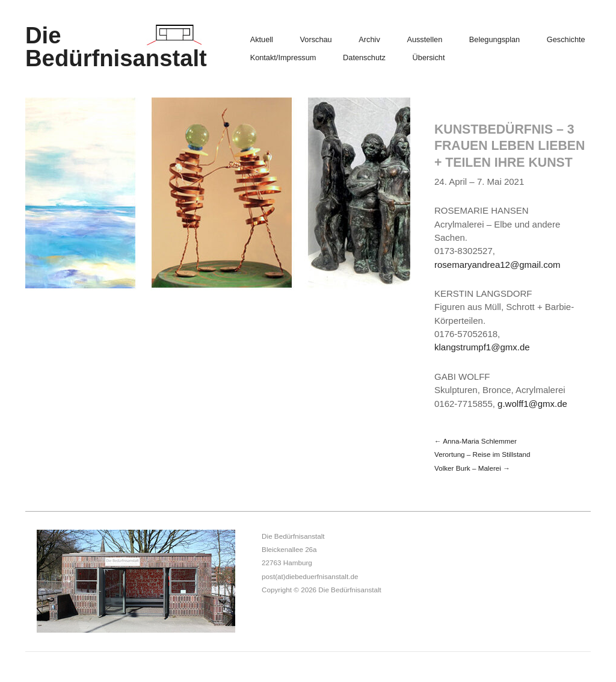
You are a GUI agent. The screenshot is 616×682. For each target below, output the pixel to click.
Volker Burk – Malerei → (472, 468)
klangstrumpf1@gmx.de (482, 347)
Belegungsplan (494, 40)
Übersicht (429, 58)
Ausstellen (424, 40)
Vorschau (316, 40)
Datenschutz (364, 58)
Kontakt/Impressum (283, 58)
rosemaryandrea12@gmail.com (497, 265)
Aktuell (262, 40)
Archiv (369, 40)
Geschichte (566, 40)
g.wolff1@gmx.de (532, 404)
